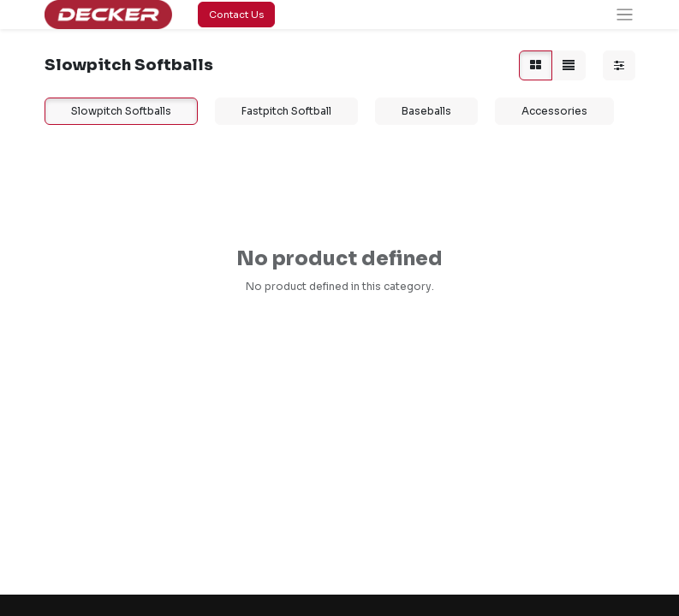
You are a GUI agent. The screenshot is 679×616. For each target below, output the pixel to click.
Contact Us (236, 15)
